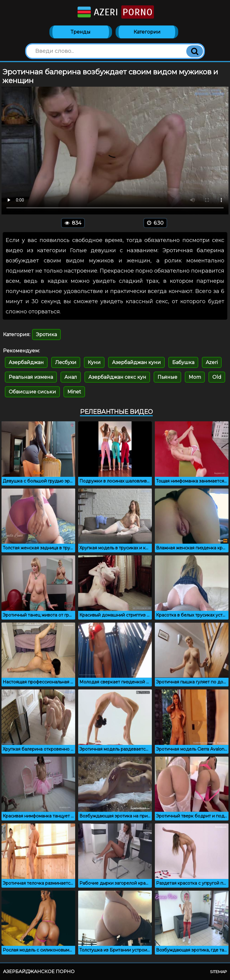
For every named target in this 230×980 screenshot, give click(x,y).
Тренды (81, 32)
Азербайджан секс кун (117, 377)
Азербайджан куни (136, 362)
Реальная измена (31, 377)
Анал (71, 377)
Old (217, 377)
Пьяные (167, 377)
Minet (74, 392)
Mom (195, 377)
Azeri (115, 12)
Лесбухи (66, 362)
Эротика (46, 335)
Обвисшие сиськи (32, 392)
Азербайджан (26, 362)
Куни (94, 362)
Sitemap (218, 972)
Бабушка (183, 362)
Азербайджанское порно (39, 971)
